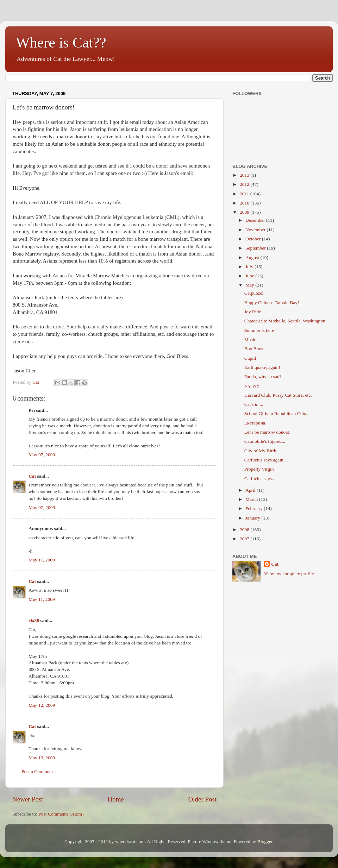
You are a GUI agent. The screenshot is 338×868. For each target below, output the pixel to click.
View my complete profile (289, 574)
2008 (245, 530)
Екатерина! (256, 423)
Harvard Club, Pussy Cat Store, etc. (278, 395)
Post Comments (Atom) (61, 814)
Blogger (265, 841)
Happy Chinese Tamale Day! (272, 303)
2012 (245, 184)
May (250, 285)
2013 (245, 175)
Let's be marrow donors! (268, 432)
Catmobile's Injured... (265, 441)
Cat (32, 476)
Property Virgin (259, 469)
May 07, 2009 (42, 455)
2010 (245, 203)
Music (250, 339)
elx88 (34, 620)
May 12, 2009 (42, 705)
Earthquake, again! (262, 367)
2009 (245, 212)
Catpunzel (254, 293)
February (255, 508)
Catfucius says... (260, 479)
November (256, 230)
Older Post (202, 799)
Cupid (250, 358)
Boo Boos (254, 349)
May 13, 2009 (42, 758)
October (254, 239)
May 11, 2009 (42, 560)
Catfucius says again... (266, 460)
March (252, 499)
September (256, 248)
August (253, 257)
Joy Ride (253, 312)
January (253, 518)
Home (116, 799)
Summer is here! (260, 330)
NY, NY (252, 386)
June (250, 276)
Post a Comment (37, 771)
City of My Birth (260, 451)
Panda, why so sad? (263, 376)
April (251, 490)
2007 (245, 539)
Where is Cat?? (61, 43)
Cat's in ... (254, 404)
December (256, 220)
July (250, 267)
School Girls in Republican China (276, 413)
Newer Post (28, 799)
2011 (245, 194)
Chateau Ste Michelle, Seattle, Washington (285, 321)
